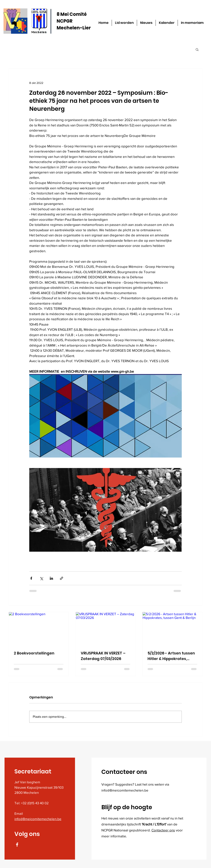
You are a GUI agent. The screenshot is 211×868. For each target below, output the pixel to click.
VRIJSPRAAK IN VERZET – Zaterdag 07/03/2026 (103, 656)
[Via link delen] (62, 578)
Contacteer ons (163, 830)
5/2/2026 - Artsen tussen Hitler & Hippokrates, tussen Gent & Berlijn (171, 656)
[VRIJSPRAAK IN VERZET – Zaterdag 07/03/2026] (106, 629)
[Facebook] (17, 845)
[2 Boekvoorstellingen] (39, 629)
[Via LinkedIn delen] (51, 578)
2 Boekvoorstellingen (34, 653)
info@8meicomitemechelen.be (38, 819)
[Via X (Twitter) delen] (41, 578)
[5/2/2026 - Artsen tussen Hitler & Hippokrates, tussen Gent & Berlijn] (172, 629)
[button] (197, 49)
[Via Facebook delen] (31, 578)
